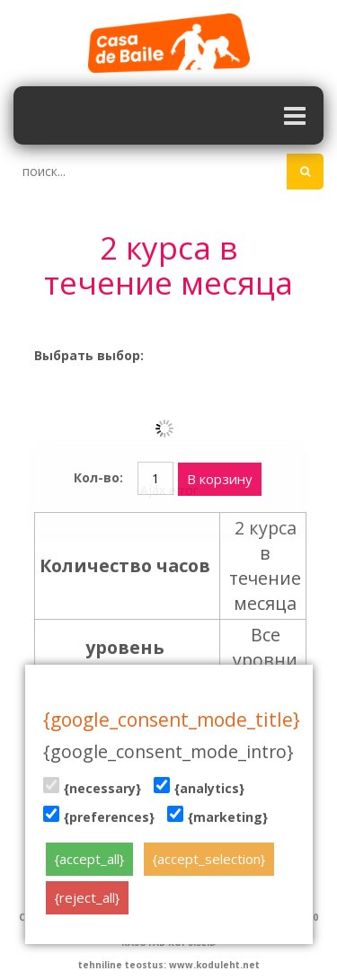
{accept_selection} (209, 859)
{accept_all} (89, 859)
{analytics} (199, 787)
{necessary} (92, 787)
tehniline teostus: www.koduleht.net (169, 965)
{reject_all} (87, 897)
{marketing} (217, 816)
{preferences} (99, 816)
